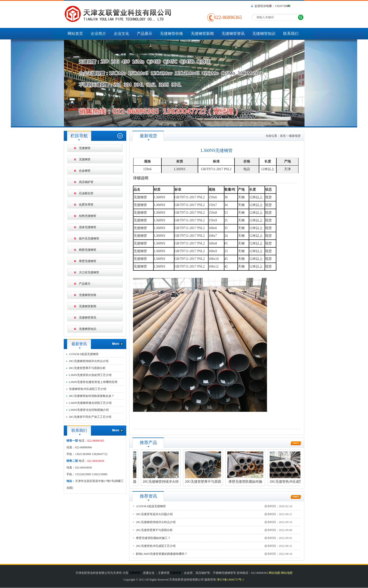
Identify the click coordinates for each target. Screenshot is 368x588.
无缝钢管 (85, 148)
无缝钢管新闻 (202, 34)
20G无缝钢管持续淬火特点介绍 (89, 361)
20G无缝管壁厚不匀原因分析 (87, 368)
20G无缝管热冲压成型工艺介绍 (156, 546)
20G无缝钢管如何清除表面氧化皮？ (92, 396)
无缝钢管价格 (171, 34)
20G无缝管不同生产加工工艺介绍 (90, 417)
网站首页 (75, 34)
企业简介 (98, 34)
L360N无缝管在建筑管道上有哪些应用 (93, 382)
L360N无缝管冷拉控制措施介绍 (89, 410)
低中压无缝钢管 (89, 238)
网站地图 (274, 573)
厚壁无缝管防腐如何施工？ (153, 538)
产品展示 (145, 34)
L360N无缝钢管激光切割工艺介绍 (90, 403)
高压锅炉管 (86, 182)
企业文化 (121, 34)
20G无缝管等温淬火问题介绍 (154, 514)
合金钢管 (85, 171)
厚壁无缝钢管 (88, 261)
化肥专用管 (86, 205)
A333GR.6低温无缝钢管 (84, 354)
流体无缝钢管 (88, 227)
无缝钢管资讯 (233, 34)
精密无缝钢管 (88, 250)
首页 (283, 136)
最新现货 (295, 136)
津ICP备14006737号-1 (230, 580)
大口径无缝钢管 (89, 272)
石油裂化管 (86, 193)
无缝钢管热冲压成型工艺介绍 (88, 389)
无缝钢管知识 (264, 34)
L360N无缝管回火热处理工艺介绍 (90, 375)
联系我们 (291, 34)
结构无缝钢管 (88, 216)
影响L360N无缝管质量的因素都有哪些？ (162, 554)
